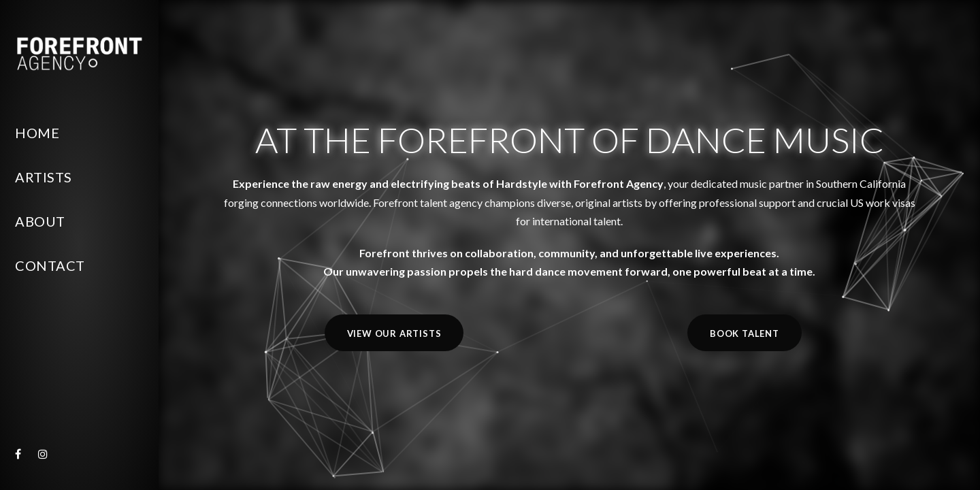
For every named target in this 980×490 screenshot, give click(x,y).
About (40, 221)
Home (37, 133)
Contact (50, 265)
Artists (44, 177)
